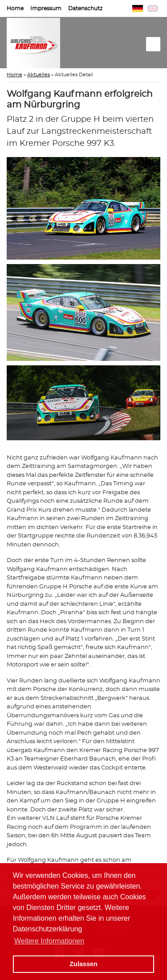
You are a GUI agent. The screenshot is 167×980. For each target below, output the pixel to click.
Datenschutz (85, 8)
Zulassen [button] (83, 964)
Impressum (46, 8)
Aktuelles (39, 75)
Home (15, 8)
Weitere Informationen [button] (49, 941)
